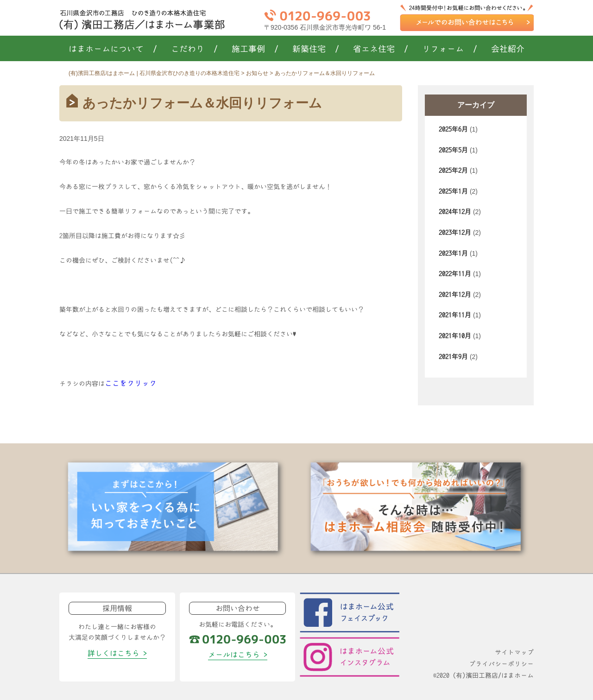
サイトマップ (514, 652)
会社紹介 (508, 49)
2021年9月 (453, 357)
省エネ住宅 (381, 49)
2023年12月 (455, 233)
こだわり (194, 49)
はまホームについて (113, 49)
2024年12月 (455, 212)
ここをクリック (131, 383)
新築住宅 (316, 49)
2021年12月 (455, 295)
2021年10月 (455, 336)
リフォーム (450, 49)
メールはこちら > (238, 655)
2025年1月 (453, 191)
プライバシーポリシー (501, 664)
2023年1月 (453, 253)
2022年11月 (455, 274)
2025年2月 (453, 170)
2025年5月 (453, 150)
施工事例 (255, 49)
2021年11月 (455, 315)
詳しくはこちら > (117, 653)
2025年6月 (453, 129)
